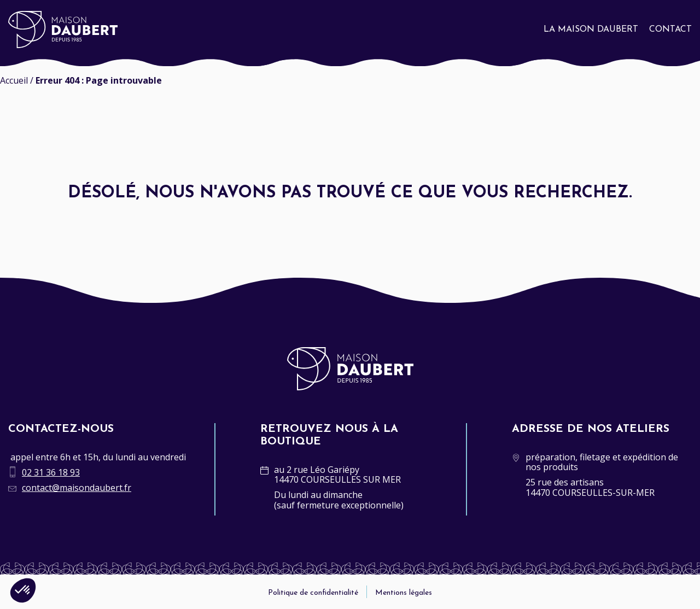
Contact (670, 30)
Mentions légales (404, 593)
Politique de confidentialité (313, 593)
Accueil (14, 80)
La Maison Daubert (591, 30)
